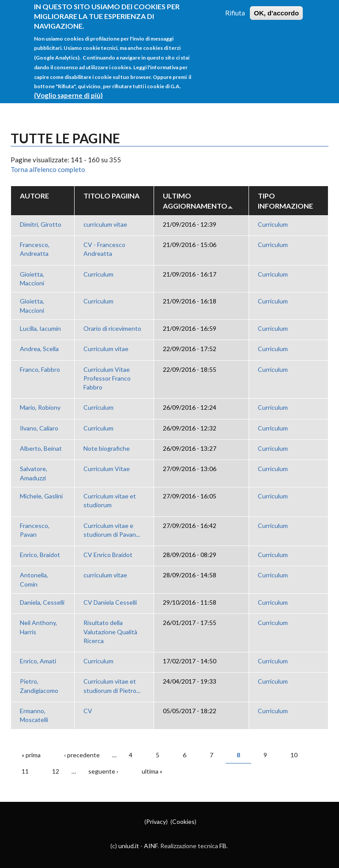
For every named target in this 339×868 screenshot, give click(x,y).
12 (56, 771)
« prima (31, 755)
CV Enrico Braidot (108, 555)
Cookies (183, 821)
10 (294, 755)
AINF (151, 846)
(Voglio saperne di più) (68, 86)
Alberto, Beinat (41, 448)
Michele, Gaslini (41, 496)
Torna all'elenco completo (48, 169)
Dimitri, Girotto (41, 224)
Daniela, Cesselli (42, 602)
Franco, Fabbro (40, 369)
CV (88, 711)
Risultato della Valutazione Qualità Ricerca (110, 632)
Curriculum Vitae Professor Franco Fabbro (107, 378)
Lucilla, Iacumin (40, 328)
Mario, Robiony (40, 407)
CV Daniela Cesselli (110, 602)
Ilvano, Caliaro (39, 428)
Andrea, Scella (39, 349)
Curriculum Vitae (107, 469)
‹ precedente (82, 755)
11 (25, 771)
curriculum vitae (105, 224)
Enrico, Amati (38, 661)
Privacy (156, 821)
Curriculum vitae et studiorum (110, 500)
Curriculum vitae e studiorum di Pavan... (112, 530)
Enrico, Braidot (40, 555)
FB (223, 846)
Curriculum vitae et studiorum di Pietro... (112, 686)
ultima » (152, 771)
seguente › (103, 771)
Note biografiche (107, 448)
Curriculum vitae (106, 349)
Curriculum (273, 224)
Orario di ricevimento (112, 328)
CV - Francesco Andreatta (104, 249)
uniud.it (129, 846)
